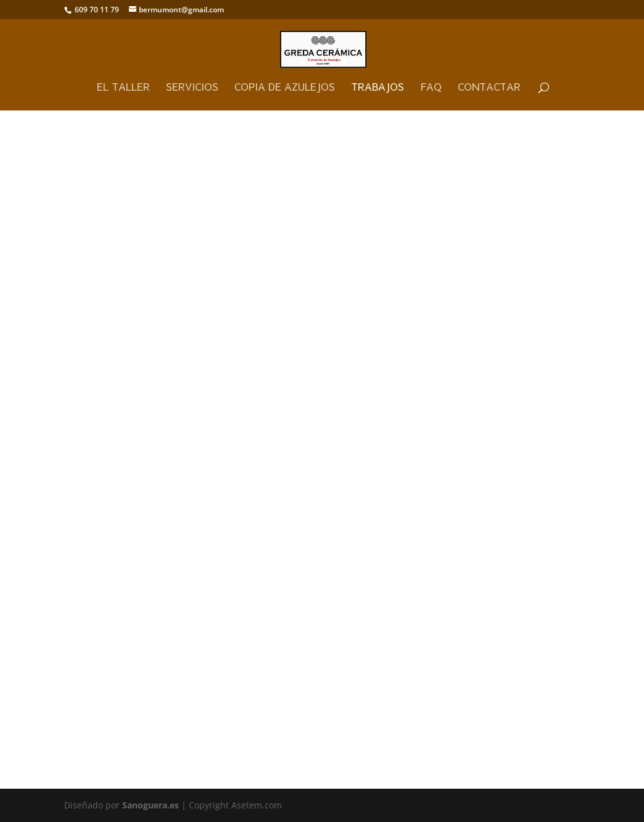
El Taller (123, 88)
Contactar (489, 88)
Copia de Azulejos (285, 88)
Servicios (192, 88)
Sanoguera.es (151, 805)
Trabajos (378, 88)
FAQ (431, 88)
